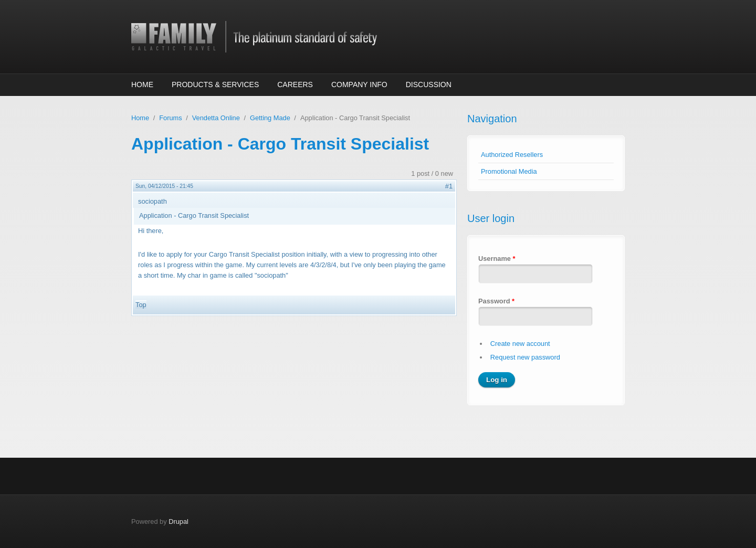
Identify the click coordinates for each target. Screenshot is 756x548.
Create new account (520, 344)
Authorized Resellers (512, 155)
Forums (170, 118)
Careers (295, 85)
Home (142, 85)
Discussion (429, 85)
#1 (449, 186)
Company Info (359, 85)
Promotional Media (509, 171)
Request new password (525, 357)
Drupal (178, 521)
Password (496, 301)
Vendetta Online (216, 118)
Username (497, 259)
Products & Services (215, 85)
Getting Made (270, 118)
